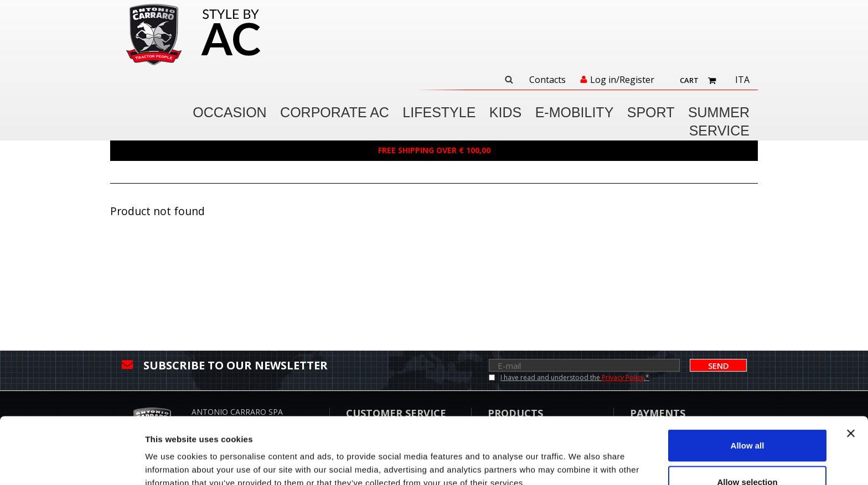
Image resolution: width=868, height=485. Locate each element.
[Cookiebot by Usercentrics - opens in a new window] (72, 463)
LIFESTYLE (439, 112)
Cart (689, 80)
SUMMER (719, 112)
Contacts (547, 80)
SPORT (651, 112)
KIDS (505, 112)
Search (509, 80)
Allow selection (747, 419)
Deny (748, 455)
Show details (581, 457)
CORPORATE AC (335, 112)
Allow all (748, 383)
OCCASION (229, 112)
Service (719, 131)
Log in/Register (622, 80)
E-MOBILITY (575, 112)
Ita (742, 80)
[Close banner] (851, 371)
